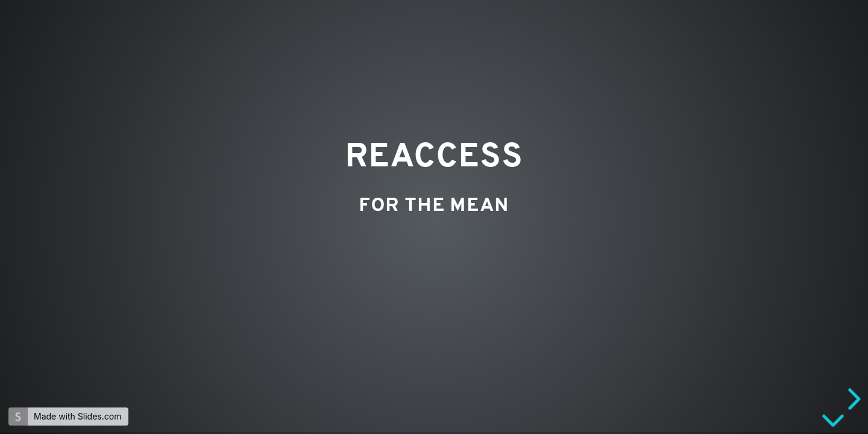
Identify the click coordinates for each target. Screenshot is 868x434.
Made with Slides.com (77, 416)
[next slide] (852, 399)
